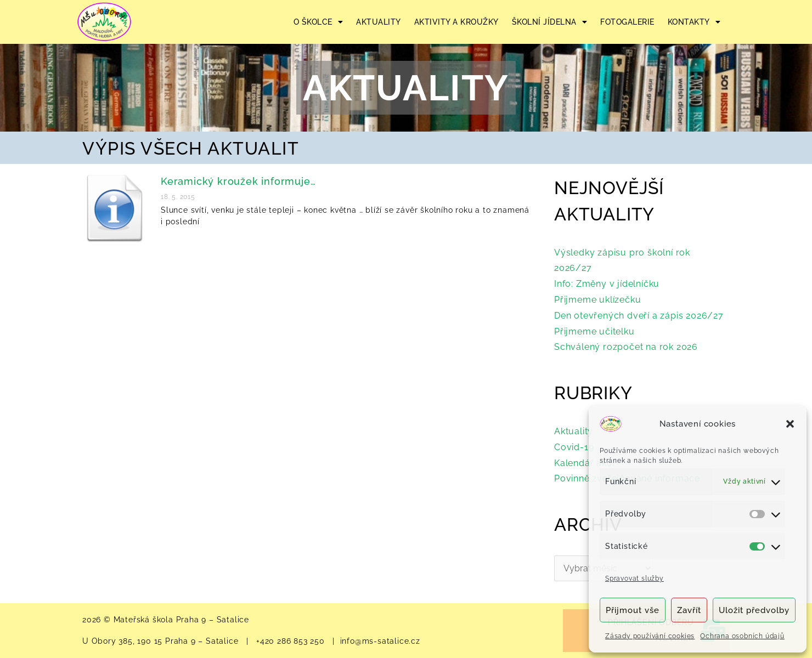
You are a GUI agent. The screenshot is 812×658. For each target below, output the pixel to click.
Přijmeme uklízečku (597, 300)
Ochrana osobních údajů (742, 636)
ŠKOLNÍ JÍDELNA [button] (550, 22)
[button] (790, 424)
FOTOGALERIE (627, 22)
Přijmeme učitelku (594, 331)
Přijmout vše (633, 610)
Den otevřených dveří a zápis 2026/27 (639, 316)
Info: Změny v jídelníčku (607, 284)
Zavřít (689, 610)
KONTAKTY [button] (694, 22)
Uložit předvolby (754, 610)
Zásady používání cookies (650, 636)
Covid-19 (574, 447)
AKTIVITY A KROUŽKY (456, 22)
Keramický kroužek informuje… (238, 181)
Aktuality (574, 431)
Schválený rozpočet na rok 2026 (626, 347)
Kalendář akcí (584, 463)
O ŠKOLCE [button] (318, 22)
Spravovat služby (635, 578)
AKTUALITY (379, 22)
